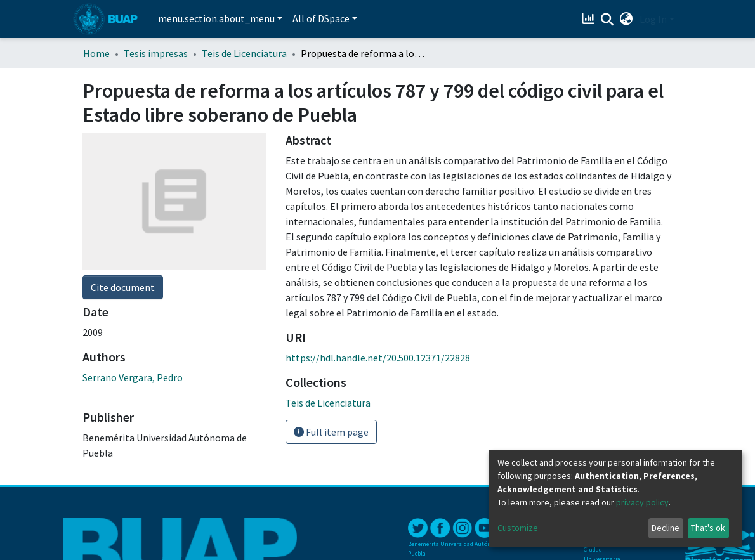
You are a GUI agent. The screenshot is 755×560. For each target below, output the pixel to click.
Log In (653, 19)
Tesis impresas (156, 53)
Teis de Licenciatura (244, 53)
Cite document (123, 287)
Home (96, 53)
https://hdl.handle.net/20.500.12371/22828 (378, 358)
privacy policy (642, 502)
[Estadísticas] (590, 19)
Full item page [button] (331, 432)
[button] (627, 19)
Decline (666, 528)
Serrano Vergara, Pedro (133, 377)
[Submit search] (607, 20)
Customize (518, 528)
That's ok (708, 528)
